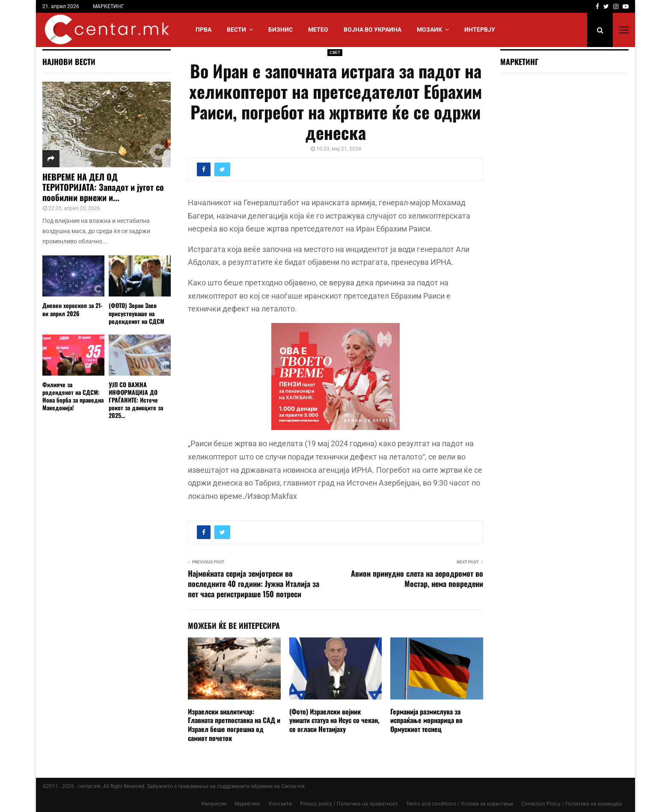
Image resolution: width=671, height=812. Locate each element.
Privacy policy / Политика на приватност (349, 804)
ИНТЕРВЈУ (480, 30)
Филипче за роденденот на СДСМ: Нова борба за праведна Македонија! (73, 396)
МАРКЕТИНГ (108, 6)
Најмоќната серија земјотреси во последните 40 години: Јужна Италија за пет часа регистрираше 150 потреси (254, 584)
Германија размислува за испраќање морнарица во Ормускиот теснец (426, 720)
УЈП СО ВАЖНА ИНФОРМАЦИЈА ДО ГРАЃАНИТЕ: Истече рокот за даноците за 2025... (136, 400)
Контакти (280, 804)
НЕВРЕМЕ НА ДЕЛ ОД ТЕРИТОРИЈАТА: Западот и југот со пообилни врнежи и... (103, 187)
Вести (236, 30)
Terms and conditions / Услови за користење (460, 804)
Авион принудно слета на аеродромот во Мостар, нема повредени (417, 578)
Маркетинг (248, 804)
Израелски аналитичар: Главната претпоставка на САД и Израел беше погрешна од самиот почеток (234, 725)
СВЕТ (335, 52)
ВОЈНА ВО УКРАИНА (373, 30)
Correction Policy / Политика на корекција (572, 804)
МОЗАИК (429, 30)
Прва (203, 30)
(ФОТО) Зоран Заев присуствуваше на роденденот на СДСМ (137, 313)
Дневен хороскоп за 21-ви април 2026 (73, 309)
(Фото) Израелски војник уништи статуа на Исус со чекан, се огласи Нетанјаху (334, 720)
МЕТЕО (318, 30)
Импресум (214, 804)
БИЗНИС (281, 30)
